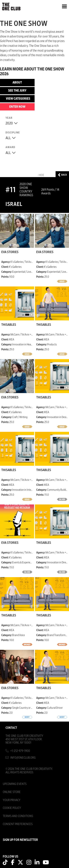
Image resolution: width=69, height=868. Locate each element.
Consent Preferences (18, 824)
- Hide (41, 175)
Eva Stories (10, 252)
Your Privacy (12, 800)
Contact (11, 728)
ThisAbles (9, 325)
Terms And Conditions (18, 816)
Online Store (12, 792)
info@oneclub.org (23, 758)
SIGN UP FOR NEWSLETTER (20, 840)
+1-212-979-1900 (20, 751)
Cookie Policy (12, 808)
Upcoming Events (15, 784)
